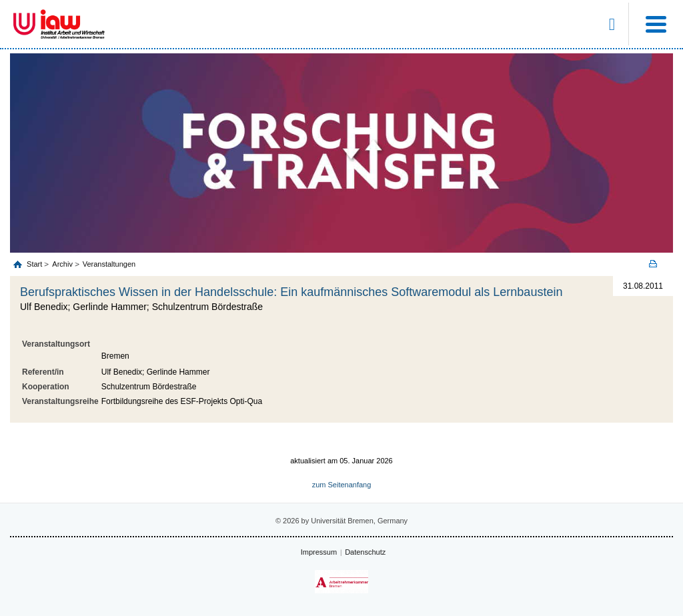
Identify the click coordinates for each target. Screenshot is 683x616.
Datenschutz (365, 552)
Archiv (62, 264)
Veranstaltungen (109, 264)
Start (35, 264)
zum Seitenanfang (342, 485)
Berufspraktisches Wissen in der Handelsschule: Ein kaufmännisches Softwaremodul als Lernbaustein (291, 292)
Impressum (319, 552)
